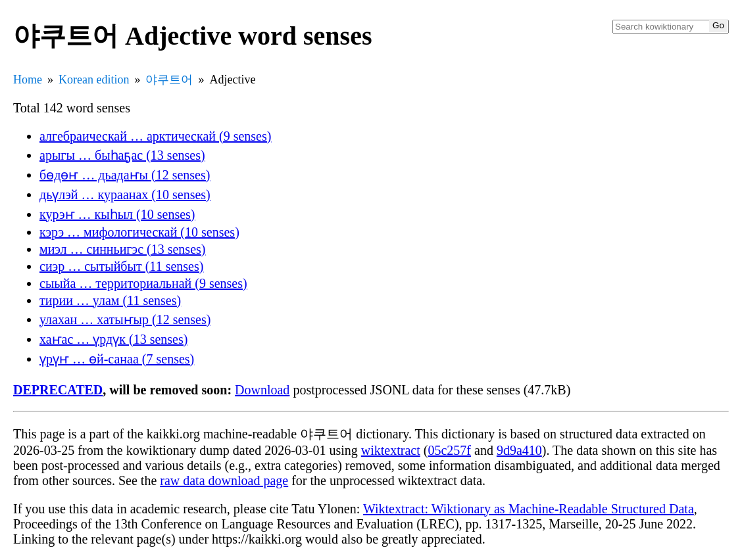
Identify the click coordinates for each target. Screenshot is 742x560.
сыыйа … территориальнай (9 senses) (143, 283)
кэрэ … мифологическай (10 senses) (139, 232)
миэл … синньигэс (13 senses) (122, 249)
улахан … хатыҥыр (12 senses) (125, 319)
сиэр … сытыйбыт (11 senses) (121, 266)
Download (262, 390)
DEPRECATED (58, 390)
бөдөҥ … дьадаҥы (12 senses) (125, 175)
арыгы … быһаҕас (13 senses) (122, 155)
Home (28, 80)
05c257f (449, 450)
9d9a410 (519, 450)
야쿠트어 (169, 80)
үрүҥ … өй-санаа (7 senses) (117, 359)
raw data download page (224, 480)
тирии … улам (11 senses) (110, 300)
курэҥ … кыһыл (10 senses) (117, 214)
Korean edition (94, 80)
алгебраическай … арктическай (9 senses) (155, 136)
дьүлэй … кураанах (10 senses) (125, 195)
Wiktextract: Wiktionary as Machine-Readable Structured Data (529, 509)
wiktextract (391, 450)
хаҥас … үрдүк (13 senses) (113, 339)
